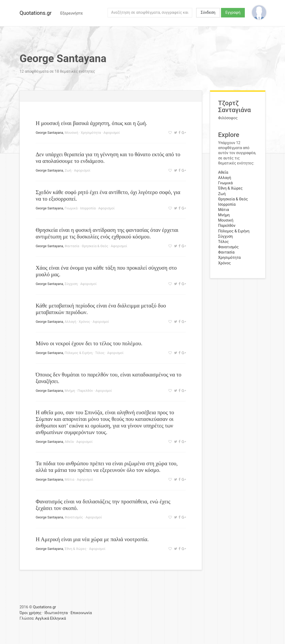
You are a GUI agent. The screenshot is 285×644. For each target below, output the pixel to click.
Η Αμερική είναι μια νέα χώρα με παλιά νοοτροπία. (92, 539)
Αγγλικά (42, 618)
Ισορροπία (88, 208)
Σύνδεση (208, 13)
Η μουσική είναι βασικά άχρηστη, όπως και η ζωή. (91, 123)
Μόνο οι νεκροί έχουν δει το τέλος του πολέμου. (89, 343)
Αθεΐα (69, 442)
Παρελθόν (85, 391)
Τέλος (100, 353)
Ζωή (68, 170)
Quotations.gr (36, 13)
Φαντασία (72, 246)
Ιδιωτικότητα (56, 613)
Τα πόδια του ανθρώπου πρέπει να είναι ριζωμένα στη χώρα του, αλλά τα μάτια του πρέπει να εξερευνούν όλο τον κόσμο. (107, 467)
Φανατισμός (74, 517)
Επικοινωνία (81, 613)
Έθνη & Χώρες (76, 549)
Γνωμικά (71, 208)
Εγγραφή (233, 13)
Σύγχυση (71, 284)
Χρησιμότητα (91, 133)
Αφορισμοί (112, 133)
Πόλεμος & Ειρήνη (79, 353)
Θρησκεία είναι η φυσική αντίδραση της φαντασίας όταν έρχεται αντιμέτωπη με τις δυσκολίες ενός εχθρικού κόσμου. (107, 233)
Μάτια (70, 479)
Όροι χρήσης (31, 613)
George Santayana (49, 133)
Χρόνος (84, 322)
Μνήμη (70, 391)
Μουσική (72, 133)
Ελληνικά (58, 618)
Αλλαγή (71, 322)
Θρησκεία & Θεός (95, 246)
